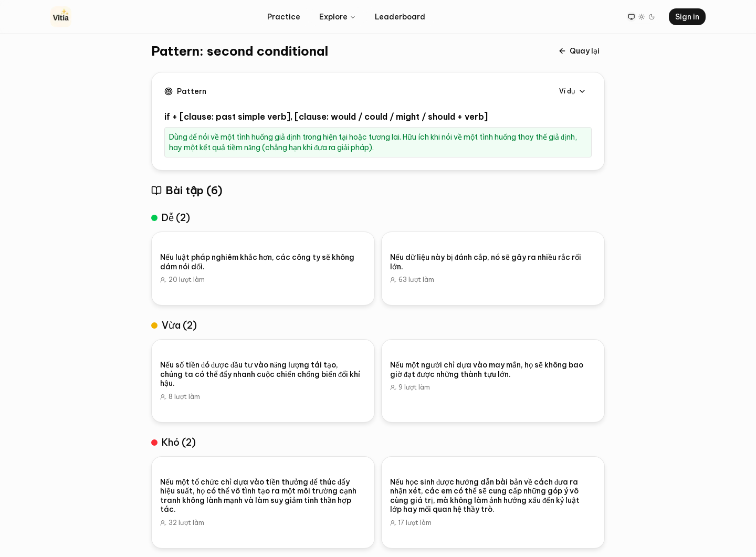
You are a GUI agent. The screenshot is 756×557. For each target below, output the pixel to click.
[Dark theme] (652, 17)
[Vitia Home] (61, 17)
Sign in (687, 17)
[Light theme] (641, 17)
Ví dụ (573, 91)
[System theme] (631, 17)
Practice (284, 17)
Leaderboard (400, 17)
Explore (338, 17)
